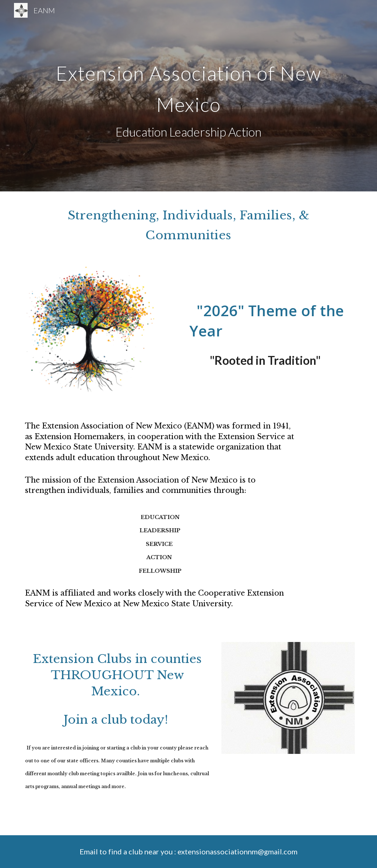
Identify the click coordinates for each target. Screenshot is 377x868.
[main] (189, 96)
